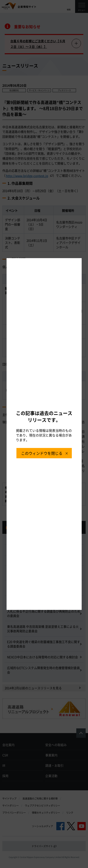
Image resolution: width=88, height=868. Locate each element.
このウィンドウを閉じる (42, 453)
